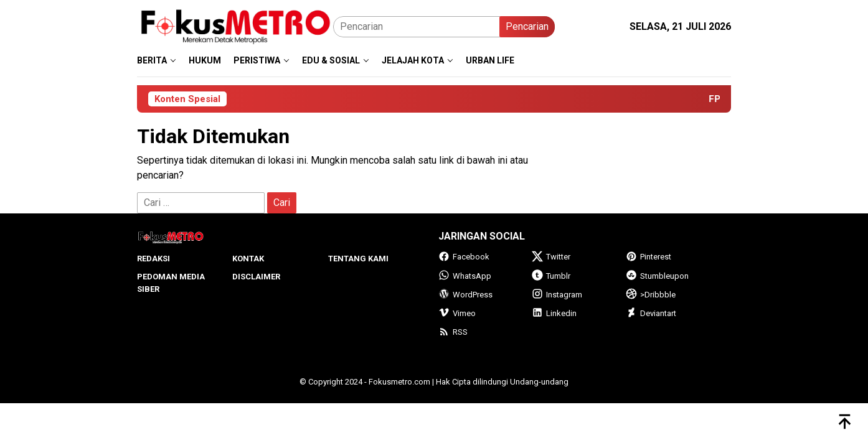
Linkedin (554, 313)
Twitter (551, 257)
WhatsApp (465, 276)
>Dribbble (651, 295)
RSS (453, 332)
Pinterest (649, 257)
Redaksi (153, 259)
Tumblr (551, 276)
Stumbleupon (657, 276)
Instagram (557, 295)
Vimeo (457, 313)
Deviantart (651, 313)
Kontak (248, 259)
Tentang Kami (358, 259)
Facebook (464, 257)
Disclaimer (256, 277)
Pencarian (527, 26)
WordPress (465, 295)
